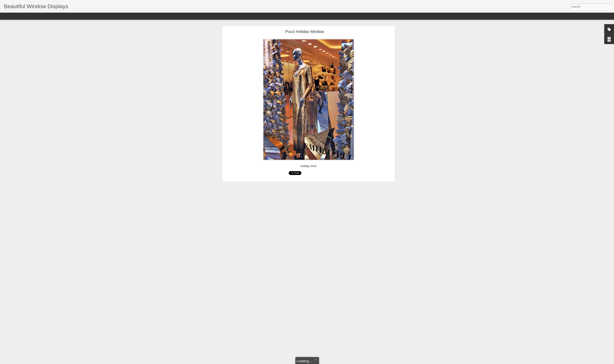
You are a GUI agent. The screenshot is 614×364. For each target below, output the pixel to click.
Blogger (319, 362)
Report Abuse (331, 362)
